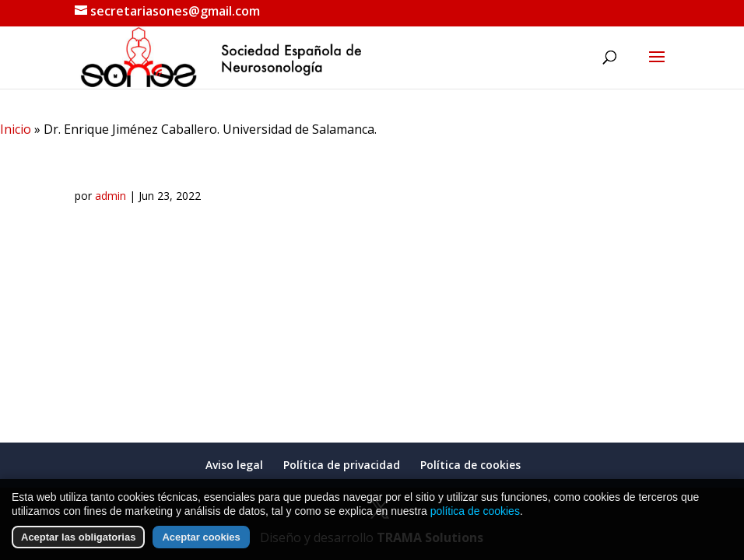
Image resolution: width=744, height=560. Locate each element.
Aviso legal (234, 465)
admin (111, 196)
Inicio (16, 129)
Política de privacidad (342, 465)
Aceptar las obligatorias (78, 537)
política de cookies (475, 511)
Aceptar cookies (201, 537)
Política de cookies (470, 465)
